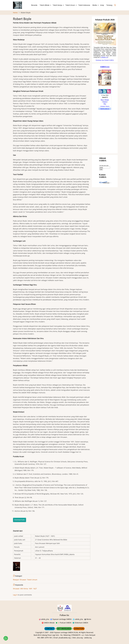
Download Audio (20, 520)
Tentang (109, 5)
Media (95, 5)
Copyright (39, 632)
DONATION (79, 629)
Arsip (102, 5)
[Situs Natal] (105, 39)
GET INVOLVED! (64, 629)
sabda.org (88, 638)
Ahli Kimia (24, 589)
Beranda (34, 5)
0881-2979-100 (46, 638)
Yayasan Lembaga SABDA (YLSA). (66, 632)
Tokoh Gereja (57, 5)
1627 (35, 589)
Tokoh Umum (70, 5)
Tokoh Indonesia (84, 5)
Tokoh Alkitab (45, 5)
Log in (15, 595)
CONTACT (50, 629)
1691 (31, 589)
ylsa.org (80, 638)
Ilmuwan (23, 580)
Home (15, 13)
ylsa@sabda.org (65, 638)
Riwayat (16, 580)
